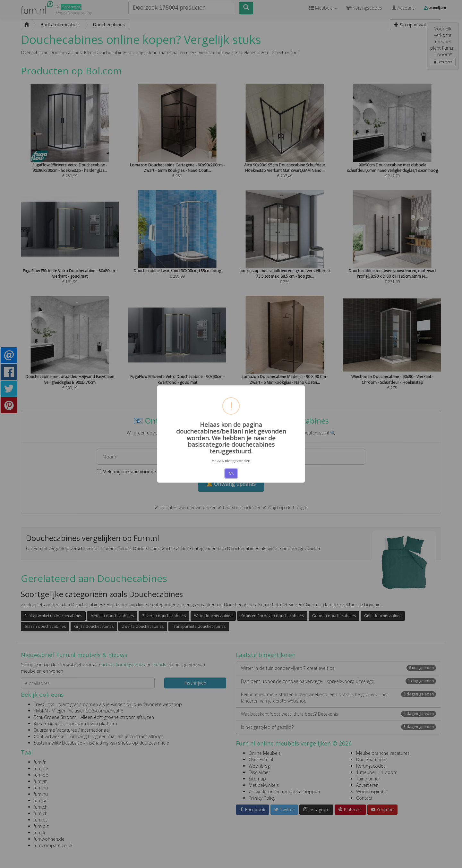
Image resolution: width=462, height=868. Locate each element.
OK (231, 473)
